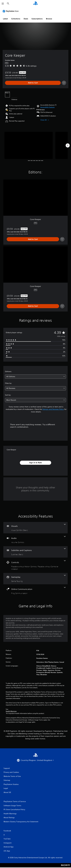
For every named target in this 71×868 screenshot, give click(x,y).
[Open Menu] (3, 4)
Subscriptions (37, 19)
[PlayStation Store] (11, 11)
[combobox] (35, 377)
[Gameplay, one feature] (35, 579)
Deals (26, 19)
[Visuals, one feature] (35, 528)
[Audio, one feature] (35, 540)
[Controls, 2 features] (35, 565)
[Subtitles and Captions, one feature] (35, 552)
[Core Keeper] (29, 145)
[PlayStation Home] (35, 4)
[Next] (68, 145)
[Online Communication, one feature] (35, 591)
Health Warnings (11, 711)
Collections (16, 19)
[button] (48, 107)
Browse (49, 19)
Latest (5, 19)
